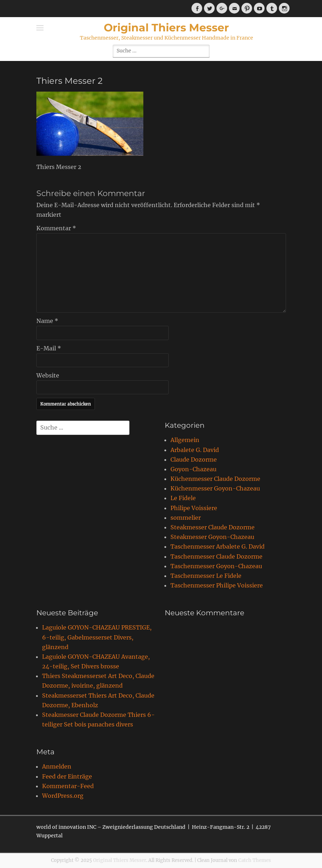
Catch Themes (255, 860)
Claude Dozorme (194, 459)
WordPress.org (63, 796)
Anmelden (57, 766)
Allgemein (185, 440)
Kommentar (56, 228)
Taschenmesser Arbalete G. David (218, 546)
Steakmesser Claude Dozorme (213, 527)
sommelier (186, 518)
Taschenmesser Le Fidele (206, 576)
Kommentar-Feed (68, 786)
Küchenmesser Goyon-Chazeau (215, 488)
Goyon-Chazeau (193, 469)
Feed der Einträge (67, 776)
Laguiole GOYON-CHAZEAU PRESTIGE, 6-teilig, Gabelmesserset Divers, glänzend (97, 637)
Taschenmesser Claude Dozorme (216, 556)
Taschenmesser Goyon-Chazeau (216, 566)
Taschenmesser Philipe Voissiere (217, 585)
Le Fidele (183, 498)
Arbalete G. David (195, 450)
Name (47, 321)
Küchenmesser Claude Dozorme (215, 479)
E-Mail (49, 348)
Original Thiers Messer (166, 28)
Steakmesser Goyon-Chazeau (212, 537)
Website (48, 375)
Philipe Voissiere (194, 508)
